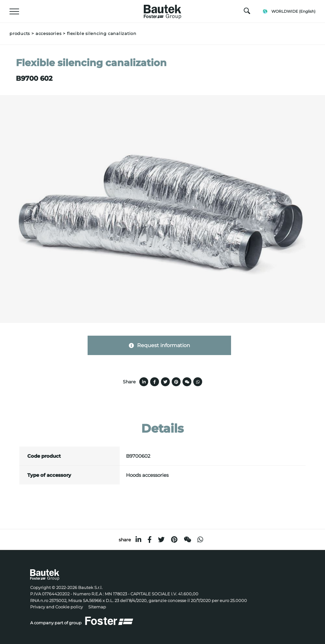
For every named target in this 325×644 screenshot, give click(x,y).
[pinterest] (174, 540)
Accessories (48, 34)
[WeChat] (187, 540)
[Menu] (14, 11)
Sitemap (97, 607)
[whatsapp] (200, 540)
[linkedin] (138, 540)
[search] (247, 12)
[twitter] (161, 540)
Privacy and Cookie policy (56, 607)
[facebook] (150, 540)
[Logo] (162, 10)
